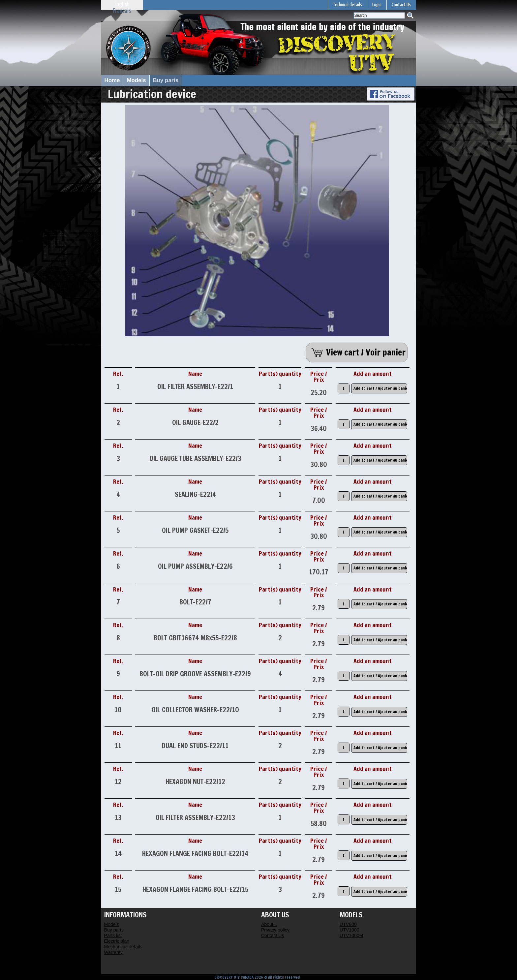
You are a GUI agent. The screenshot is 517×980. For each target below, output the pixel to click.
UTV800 (348, 924)
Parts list (113, 935)
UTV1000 (349, 930)
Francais (122, 11)
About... (269, 924)
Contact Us (273, 935)
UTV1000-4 (351, 935)
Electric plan (117, 941)
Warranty (114, 952)
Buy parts (114, 930)
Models (112, 924)
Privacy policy (275, 930)
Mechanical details (123, 947)
